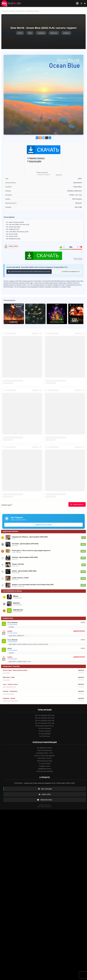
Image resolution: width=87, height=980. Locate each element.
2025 (30, 33)
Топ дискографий (45, 904)
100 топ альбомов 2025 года (45, 888)
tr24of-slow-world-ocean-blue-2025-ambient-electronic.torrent (29, 272)
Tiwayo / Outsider (18, 734)
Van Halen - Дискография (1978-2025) (25, 714)
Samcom (16, 773)
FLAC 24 (12, 3)
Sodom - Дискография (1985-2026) (24, 741)
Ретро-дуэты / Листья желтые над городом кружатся (31, 721)
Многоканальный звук (45, 931)
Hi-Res (11, 11)
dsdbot (16, 246)
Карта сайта (45, 965)
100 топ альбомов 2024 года (45, 891)
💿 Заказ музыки (12, 795)
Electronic (54, 33)
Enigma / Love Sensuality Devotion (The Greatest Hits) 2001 (33, 755)
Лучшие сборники (45, 901)
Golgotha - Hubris (9, 869)
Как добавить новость (45, 918)
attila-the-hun (18, 780)
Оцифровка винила (45, 939)
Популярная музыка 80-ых (45, 896)
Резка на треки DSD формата (45, 926)
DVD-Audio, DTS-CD (45, 929)
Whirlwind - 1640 (9, 848)
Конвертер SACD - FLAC (45, 923)
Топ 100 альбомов (45, 899)
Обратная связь (45, 970)
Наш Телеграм (45, 959)
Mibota (16, 767)
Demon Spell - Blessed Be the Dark (15, 841)
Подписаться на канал (43, 695)
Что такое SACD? (45, 934)
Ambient (66, 33)
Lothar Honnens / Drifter (20, 748)
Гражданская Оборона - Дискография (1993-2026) (30, 707)
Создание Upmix (45, 936)
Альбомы (41, 33)
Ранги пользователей (45, 921)
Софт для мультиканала (45, 942)
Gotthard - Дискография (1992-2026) (25, 728)
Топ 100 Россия (45, 907)
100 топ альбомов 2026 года (45, 886)
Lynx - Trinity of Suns (10, 855)
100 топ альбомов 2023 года (45, 894)
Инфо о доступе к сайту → (19, 690)
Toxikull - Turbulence (10, 862)
